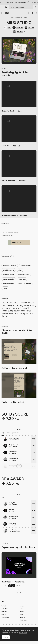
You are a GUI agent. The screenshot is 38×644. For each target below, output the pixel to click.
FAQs (21, 614)
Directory (4, 614)
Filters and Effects (24, 275)
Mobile (4, 402)
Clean (20, 270)
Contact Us (23, 620)
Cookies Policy (23, 633)
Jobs (21, 609)
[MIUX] (8, 27)
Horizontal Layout (8, 275)
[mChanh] (29, 27)
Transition (23, 181)
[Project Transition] (19, 164)
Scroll (20, 111)
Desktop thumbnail (19, 368)
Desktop (5, 368)
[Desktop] (19, 351)
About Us (5, 146)
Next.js (5, 288)
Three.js (29, 284)
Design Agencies (26, 265)
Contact (23, 216)
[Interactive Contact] (19, 199)
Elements (4, 612)
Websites (4, 606)
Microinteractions (8, 284)
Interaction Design (9, 279)
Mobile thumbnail (18, 402)
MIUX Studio (19, 23)
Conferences (5, 617)
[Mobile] (19, 385)
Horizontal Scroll (8, 111)
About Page (22, 279)
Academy (23, 606)
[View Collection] (19, 565)
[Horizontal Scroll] (19, 94)
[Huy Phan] (19, 32)
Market (22, 612)
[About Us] (19, 129)
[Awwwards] (7, 7)
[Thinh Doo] (18, 27)
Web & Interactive (9, 270)
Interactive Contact (9, 216)
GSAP (20, 284)
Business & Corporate (10, 265)
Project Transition (8, 181)
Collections (5, 609)
